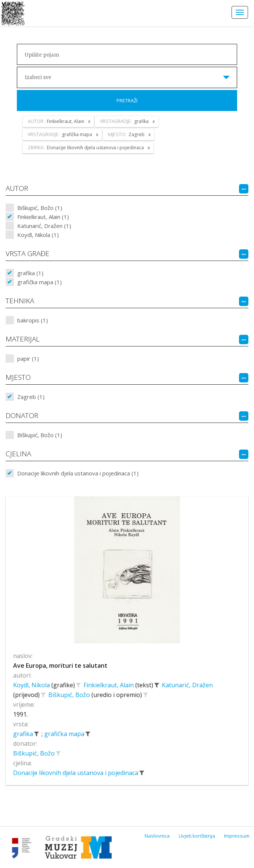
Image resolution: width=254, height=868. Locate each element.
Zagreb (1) (31, 397)
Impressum (237, 836)
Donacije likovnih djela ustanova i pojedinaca (76, 773)
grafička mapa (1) (40, 282)
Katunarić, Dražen (187, 685)
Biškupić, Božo (70, 695)
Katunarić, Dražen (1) (44, 226)
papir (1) (28, 358)
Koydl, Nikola (32, 685)
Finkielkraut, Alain (109, 685)
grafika (24, 734)
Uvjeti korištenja (197, 836)
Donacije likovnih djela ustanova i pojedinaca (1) (78, 473)
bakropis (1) (33, 320)
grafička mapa (65, 734)
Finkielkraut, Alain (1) (43, 217)
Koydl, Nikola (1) (38, 235)
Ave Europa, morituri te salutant (60, 666)
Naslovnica (157, 836)
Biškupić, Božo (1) (40, 208)
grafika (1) (30, 273)
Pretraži (127, 100)
